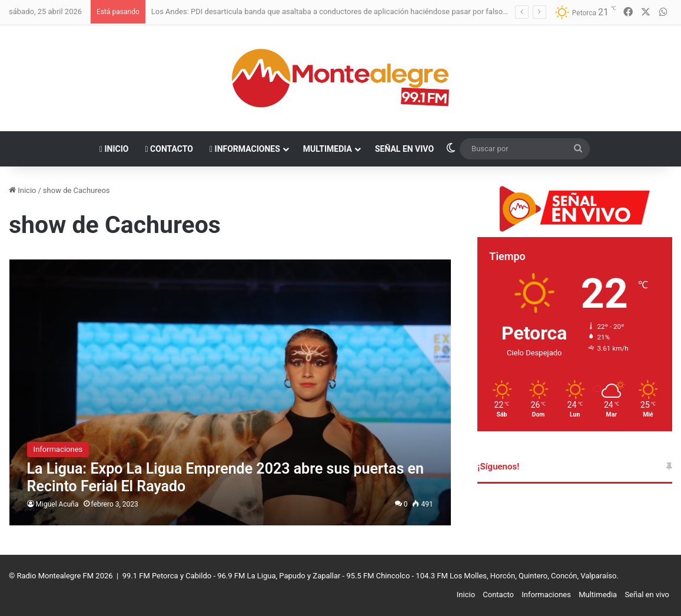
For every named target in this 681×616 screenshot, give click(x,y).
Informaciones (245, 149)
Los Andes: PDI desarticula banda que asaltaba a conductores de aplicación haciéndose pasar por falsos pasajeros (347, 11)
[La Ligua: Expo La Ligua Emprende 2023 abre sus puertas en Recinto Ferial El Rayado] (230, 392)
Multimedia (328, 149)
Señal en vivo (404, 149)
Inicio (114, 149)
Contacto (169, 149)
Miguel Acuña (57, 504)
